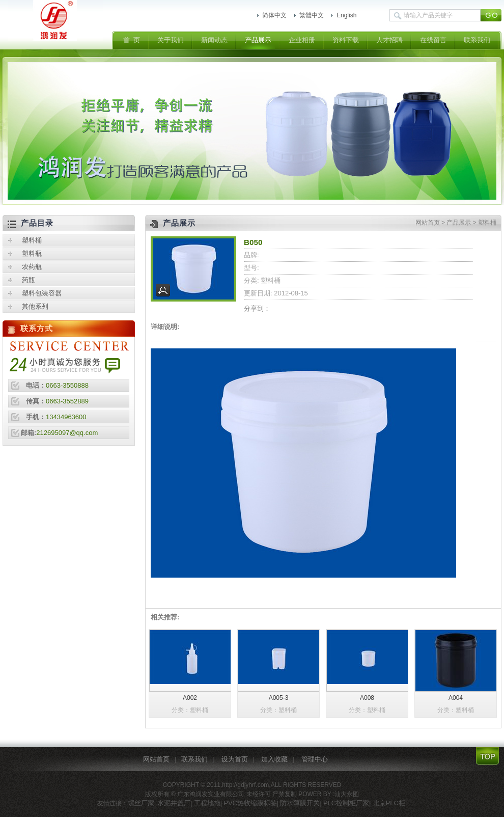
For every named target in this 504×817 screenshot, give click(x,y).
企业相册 (302, 40)
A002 (190, 698)
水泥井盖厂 (174, 803)
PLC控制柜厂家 (346, 803)
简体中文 (274, 15)
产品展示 (258, 40)
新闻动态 (214, 40)
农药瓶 (32, 267)
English (346, 15)
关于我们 (171, 40)
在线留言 (433, 40)
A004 (456, 698)
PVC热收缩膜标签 (250, 803)
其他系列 (35, 306)
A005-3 (279, 698)
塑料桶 (487, 223)
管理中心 (315, 759)
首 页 (132, 40)
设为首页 (235, 759)
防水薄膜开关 (300, 803)
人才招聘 (389, 40)
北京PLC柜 (389, 803)
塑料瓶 (32, 253)
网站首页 (428, 223)
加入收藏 (274, 759)
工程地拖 (207, 803)
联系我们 (477, 40)
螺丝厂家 (141, 803)
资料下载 (346, 40)
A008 (367, 698)
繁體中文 (312, 15)
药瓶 (29, 280)
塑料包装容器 (42, 293)
